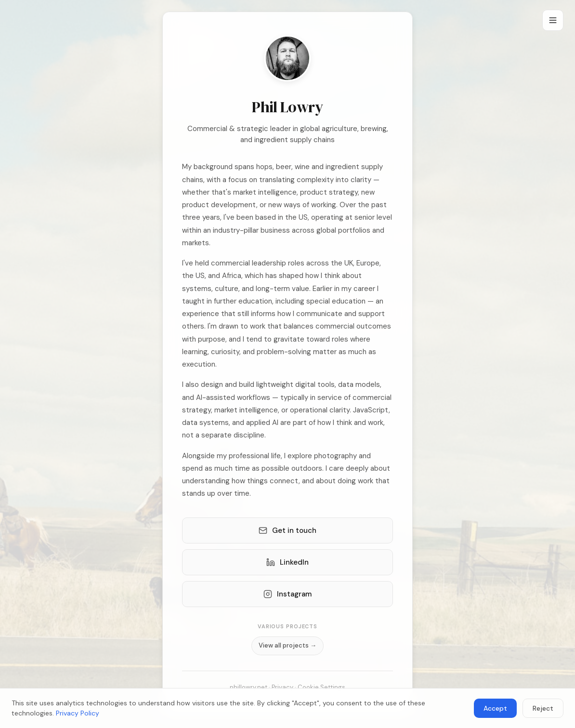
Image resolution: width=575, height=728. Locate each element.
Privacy (282, 687)
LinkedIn (287, 562)
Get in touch (287, 530)
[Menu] (553, 20)
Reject (543, 708)
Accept (495, 708)
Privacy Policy (78, 713)
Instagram (287, 594)
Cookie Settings (321, 687)
